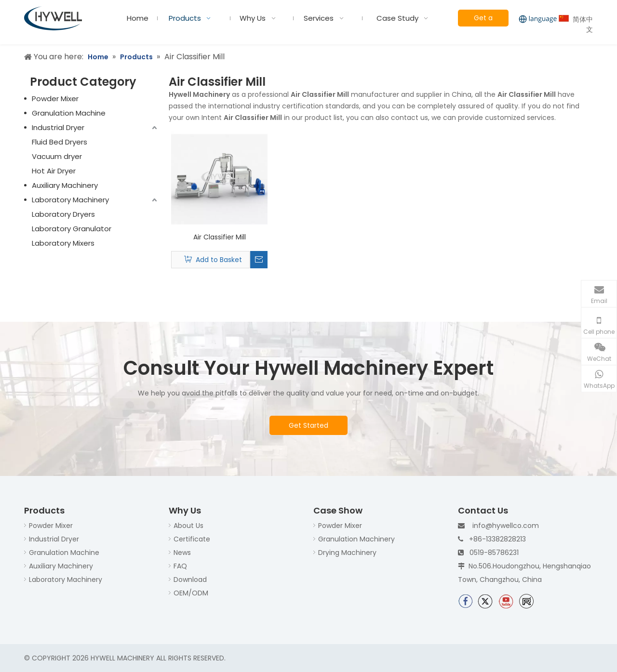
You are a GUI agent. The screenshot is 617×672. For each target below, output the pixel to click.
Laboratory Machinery (70, 200)
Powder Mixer (55, 99)
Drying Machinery (347, 553)
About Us (188, 526)
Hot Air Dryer (54, 171)
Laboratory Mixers (63, 243)
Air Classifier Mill (220, 237)
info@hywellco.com (506, 526)
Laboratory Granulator (72, 229)
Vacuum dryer (57, 156)
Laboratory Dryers (63, 214)
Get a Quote (483, 20)
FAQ (180, 566)
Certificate (192, 539)
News (182, 553)
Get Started (308, 425)
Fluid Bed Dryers (60, 142)
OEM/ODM (191, 593)
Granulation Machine (69, 113)
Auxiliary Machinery (65, 185)
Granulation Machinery (356, 539)
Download (190, 580)
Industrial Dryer (58, 127)
